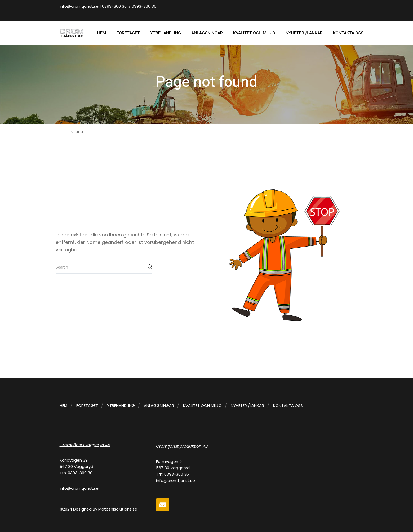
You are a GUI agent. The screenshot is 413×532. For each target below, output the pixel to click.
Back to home (77, 290)
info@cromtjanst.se (79, 6)
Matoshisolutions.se (118, 509)
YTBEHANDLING (166, 33)
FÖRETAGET (128, 33)
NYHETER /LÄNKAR (304, 33)
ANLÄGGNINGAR (207, 33)
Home (62, 132)
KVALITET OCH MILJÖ (254, 33)
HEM (102, 33)
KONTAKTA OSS (348, 33)
